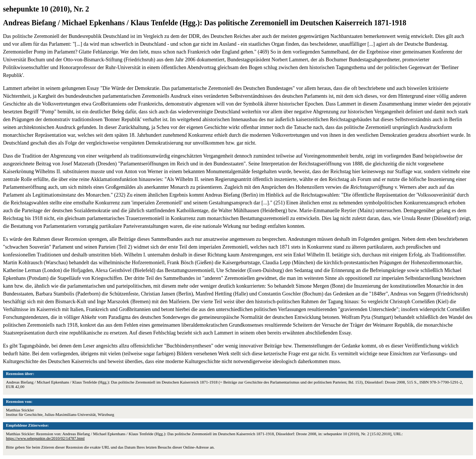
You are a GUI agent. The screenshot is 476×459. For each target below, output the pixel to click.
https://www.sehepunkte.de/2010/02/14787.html (45, 438)
